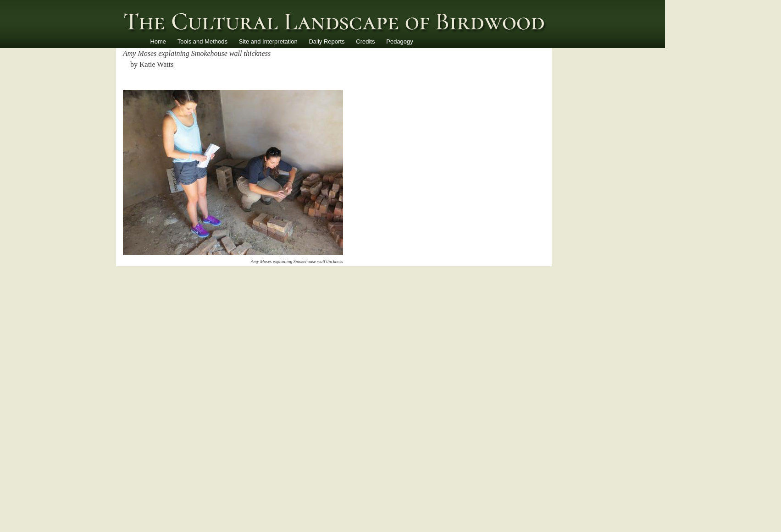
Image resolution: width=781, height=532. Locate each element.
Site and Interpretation (268, 41)
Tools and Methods (202, 41)
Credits (365, 41)
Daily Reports (327, 41)
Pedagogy (400, 41)
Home (158, 41)
